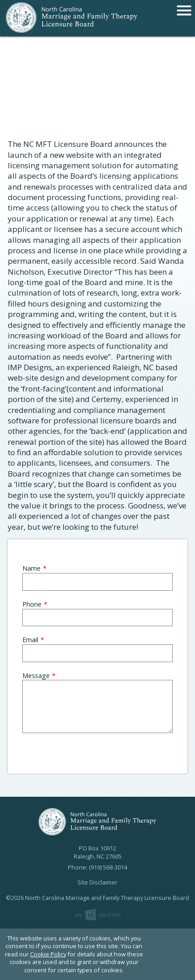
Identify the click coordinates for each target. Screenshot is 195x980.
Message (36, 676)
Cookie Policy (48, 954)
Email (30, 640)
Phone (32, 604)
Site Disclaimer (97, 882)
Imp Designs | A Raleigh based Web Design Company (97, 915)
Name (31, 568)
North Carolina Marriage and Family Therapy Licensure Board (72, 18)
